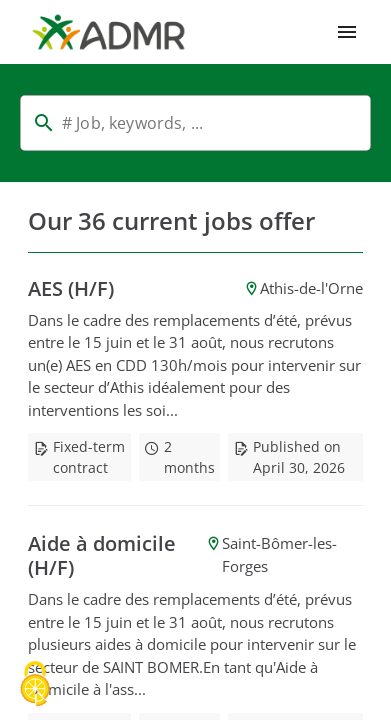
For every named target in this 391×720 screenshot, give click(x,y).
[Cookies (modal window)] (35, 685)
